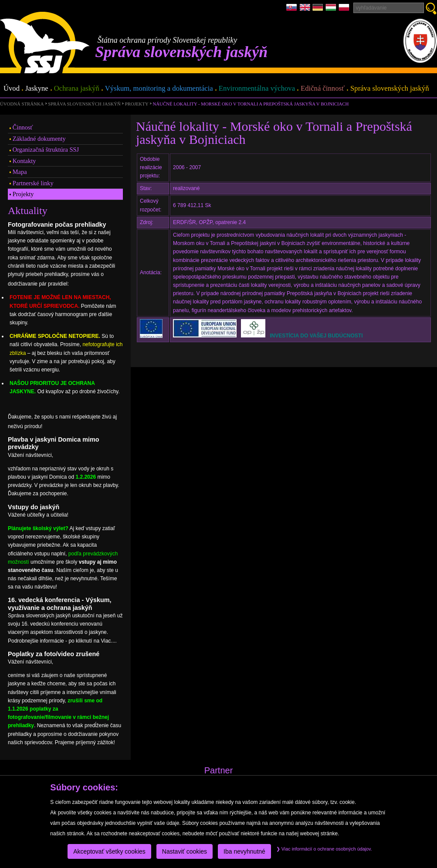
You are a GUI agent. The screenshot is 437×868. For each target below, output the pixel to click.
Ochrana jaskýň (77, 89)
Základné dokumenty (39, 139)
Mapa (20, 172)
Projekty (137, 104)
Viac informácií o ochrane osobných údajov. (324, 849)
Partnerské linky (33, 183)
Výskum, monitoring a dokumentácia (159, 89)
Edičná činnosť (323, 89)
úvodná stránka (22, 104)
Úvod (12, 89)
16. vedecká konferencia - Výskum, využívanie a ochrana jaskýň (60, 604)
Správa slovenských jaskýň (390, 89)
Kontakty (24, 161)
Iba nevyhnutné (244, 851)
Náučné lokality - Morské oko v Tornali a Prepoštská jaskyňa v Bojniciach (251, 104)
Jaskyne (37, 89)
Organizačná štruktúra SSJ (46, 150)
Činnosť (23, 127)
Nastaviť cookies (185, 851)
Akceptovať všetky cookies (109, 851)
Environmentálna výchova (257, 89)
